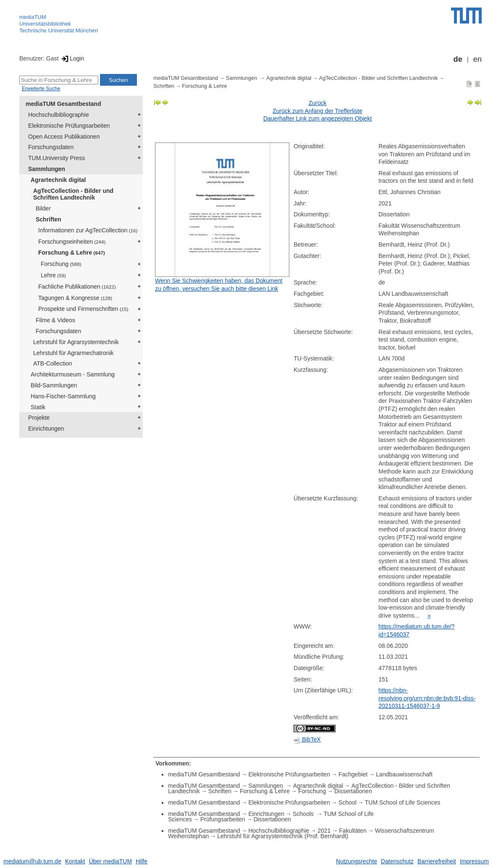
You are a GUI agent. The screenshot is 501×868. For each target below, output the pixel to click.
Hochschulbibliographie (59, 115)
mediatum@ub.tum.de (32, 861)
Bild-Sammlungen (54, 385)
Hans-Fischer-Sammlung (63, 396)
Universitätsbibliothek (45, 24)
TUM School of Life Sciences (403, 802)
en (477, 59)
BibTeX (307, 739)
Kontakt (75, 861)
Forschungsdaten (51, 147)
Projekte (39, 418)
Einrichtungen (46, 429)
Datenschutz (397, 861)
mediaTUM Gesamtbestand (63, 104)
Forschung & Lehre (72, 253)
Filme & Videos (55, 320)
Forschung (61, 264)
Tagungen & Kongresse (75, 298)
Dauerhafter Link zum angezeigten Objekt (317, 118)
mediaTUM (33, 17)
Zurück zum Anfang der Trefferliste (317, 111)
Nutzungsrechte (357, 861)
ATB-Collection (52, 363)
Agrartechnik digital (58, 180)
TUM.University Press (56, 158)
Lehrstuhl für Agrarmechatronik (73, 353)
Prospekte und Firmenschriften (83, 309)
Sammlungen (47, 169)
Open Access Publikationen (64, 137)
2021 (324, 831)
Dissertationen (353, 791)
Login (72, 58)
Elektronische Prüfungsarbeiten (69, 126)
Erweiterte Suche (41, 89)
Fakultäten (353, 831)
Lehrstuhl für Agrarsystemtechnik (76, 342)
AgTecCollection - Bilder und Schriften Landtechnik (73, 194)
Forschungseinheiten (72, 242)
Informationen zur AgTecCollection (88, 230)
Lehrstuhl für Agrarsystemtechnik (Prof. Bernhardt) (283, 836)
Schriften (49, 219)
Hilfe (142, 861)
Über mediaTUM (110, 861)
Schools (304, 814)
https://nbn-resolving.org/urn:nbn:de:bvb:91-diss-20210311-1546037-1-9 (427, 698)
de (458, 59)
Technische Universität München (59, 30)
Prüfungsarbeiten (223, 819)
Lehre (53, 275)
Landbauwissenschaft (404, 774)
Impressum (474, 861)
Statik (38, 407)
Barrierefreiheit (437, 861)
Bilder (43, 208)
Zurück (318, 103)
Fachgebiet (353, 774)
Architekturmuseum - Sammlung (73, 374)
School (348, 802)
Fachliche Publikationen (77, 287)
